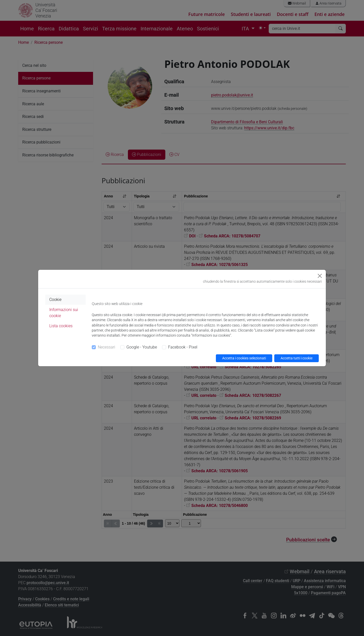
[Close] (320, 276)
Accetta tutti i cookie (297, 358)
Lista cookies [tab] (61, 326)
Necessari (107, 347)
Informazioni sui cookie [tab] (64, 313)
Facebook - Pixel (183, 347)
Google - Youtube (142, 347)
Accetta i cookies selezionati (244, 358)
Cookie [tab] (55, 300)
